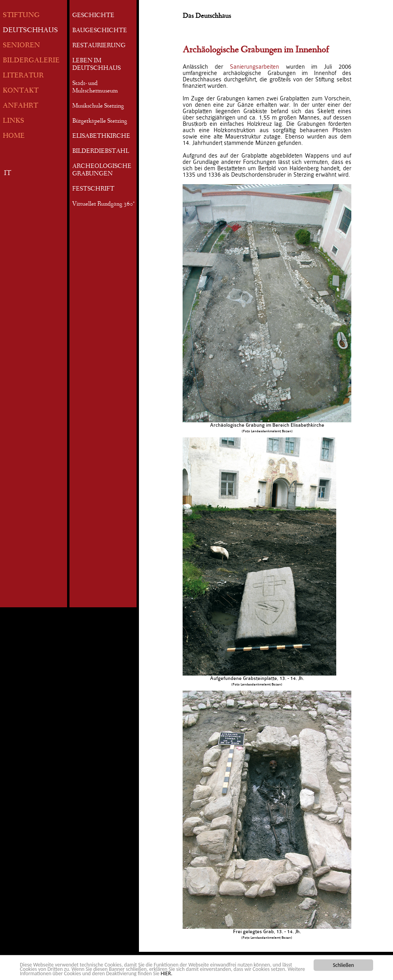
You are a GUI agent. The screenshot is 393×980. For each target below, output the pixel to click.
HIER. (167, 974)
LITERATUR (23, 76)
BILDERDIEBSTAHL (101, 152)
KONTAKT (21, 91)
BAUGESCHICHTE (100, 31)
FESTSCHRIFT (93, 189)
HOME (14, 136)
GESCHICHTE (93, 16)
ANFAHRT (20, 106)
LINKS (13, 121)
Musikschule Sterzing (98, 106)
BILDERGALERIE (31, 61)
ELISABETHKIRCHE (101, 137)
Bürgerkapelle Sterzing (100, 121)
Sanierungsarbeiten (254, 67)
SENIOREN (21, 46)
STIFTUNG (21, 16)
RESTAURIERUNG (99, 46)
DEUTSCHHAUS (30, 31)
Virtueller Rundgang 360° (103, 204)
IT (8, 174)
